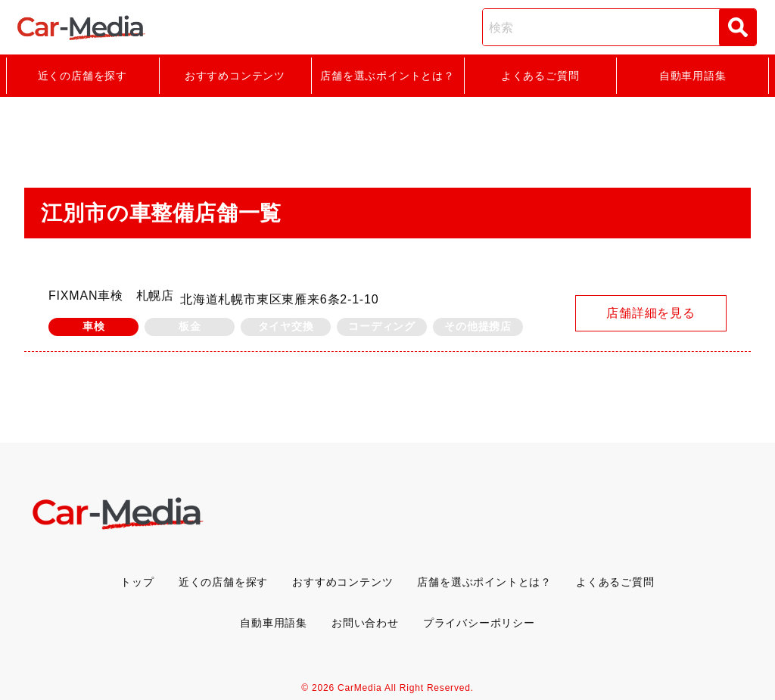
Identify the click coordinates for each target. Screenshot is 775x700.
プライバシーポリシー (479, 623)
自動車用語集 (693, 76)
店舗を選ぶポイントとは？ (387, 76)
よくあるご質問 (540, 76)
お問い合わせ (365, 623)
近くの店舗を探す (82, 76)
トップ (137, 582)
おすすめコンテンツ (235, 76)
